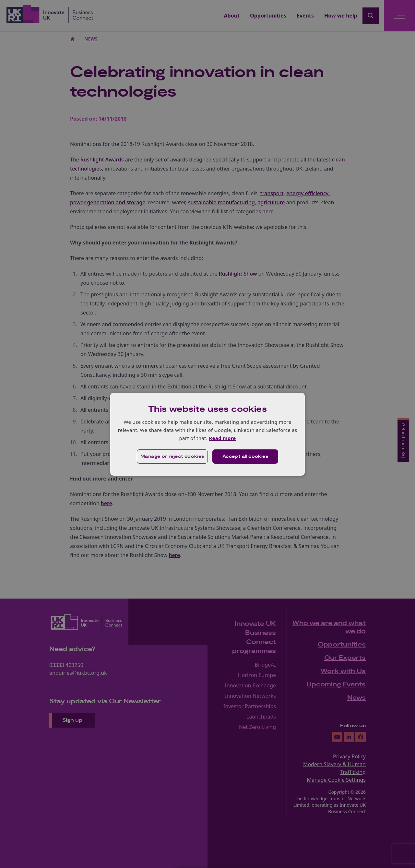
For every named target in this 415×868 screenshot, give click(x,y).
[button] (172, 457)
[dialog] (207, 434)
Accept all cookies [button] (245, 457)
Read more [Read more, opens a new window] (222, 438)
